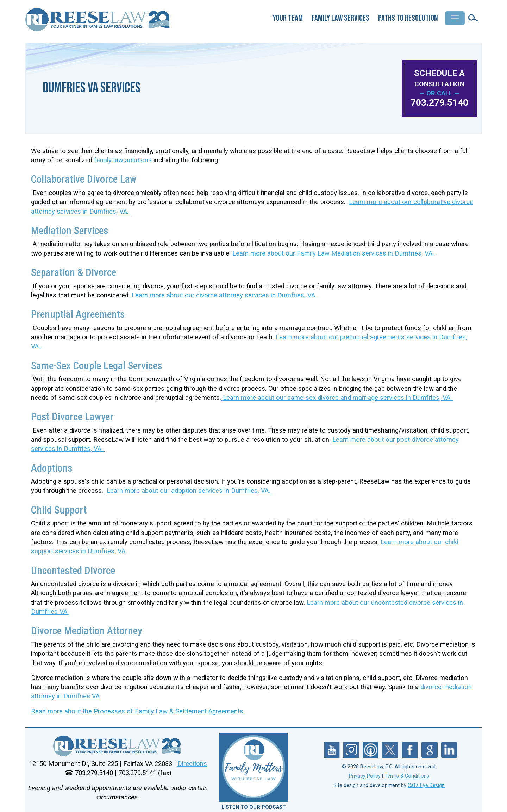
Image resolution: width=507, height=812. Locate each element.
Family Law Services (340, 18)
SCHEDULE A (439, 78)
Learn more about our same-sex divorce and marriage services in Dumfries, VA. (337, 398)
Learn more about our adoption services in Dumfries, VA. (189, 491)
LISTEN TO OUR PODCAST (254, 807)
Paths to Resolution (408, 18)
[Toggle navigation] (455, 18)
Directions (192, 764)
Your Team (288, 18)
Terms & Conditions (407, 776)
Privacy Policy (365, 776)
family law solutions (123, 160)
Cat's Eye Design (426, 785)
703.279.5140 (439, 102)
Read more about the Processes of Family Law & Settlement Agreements (138, 711)
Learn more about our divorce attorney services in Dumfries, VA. (224, 295)
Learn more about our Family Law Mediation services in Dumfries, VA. (333, 253)
